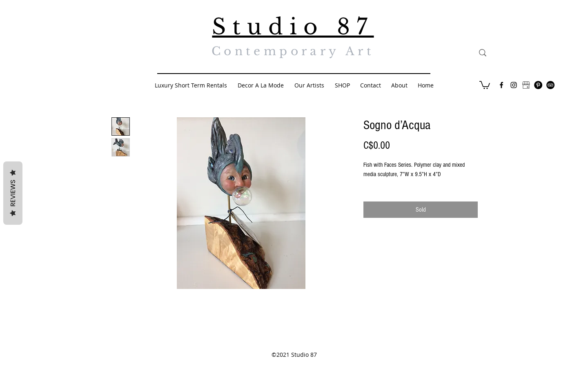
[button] (485, 85)
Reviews (13, 193)
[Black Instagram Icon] (514, 85)
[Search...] (520, 53)
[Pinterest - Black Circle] (538, 85)
